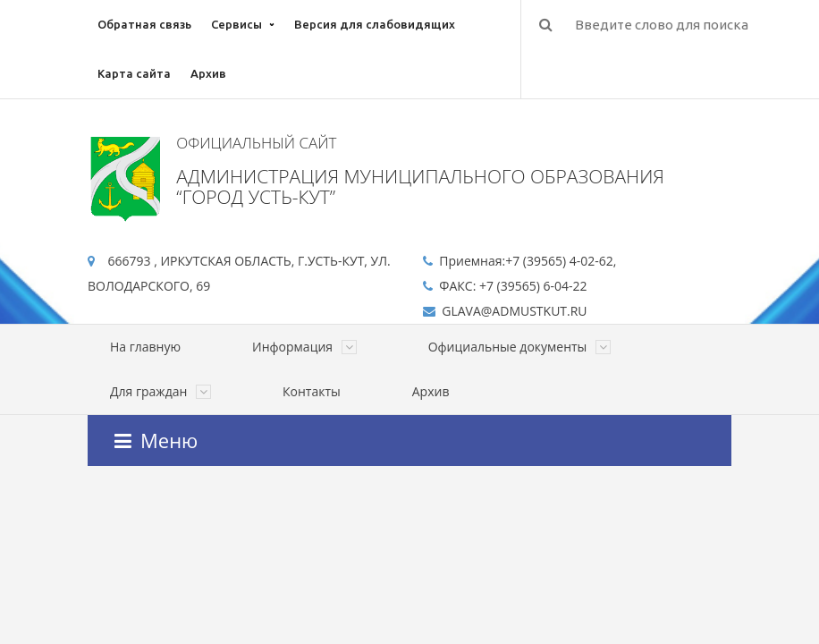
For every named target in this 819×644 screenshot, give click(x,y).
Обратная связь (144, 24)
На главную (145, 347)
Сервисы (236, 24)
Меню (156, 440)
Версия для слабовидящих (375, 24)
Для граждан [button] (160, 391)
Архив (208, 73)
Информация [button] (304, 347)
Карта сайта (134, 73)
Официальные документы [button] (519, 347)
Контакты (312, 391)
